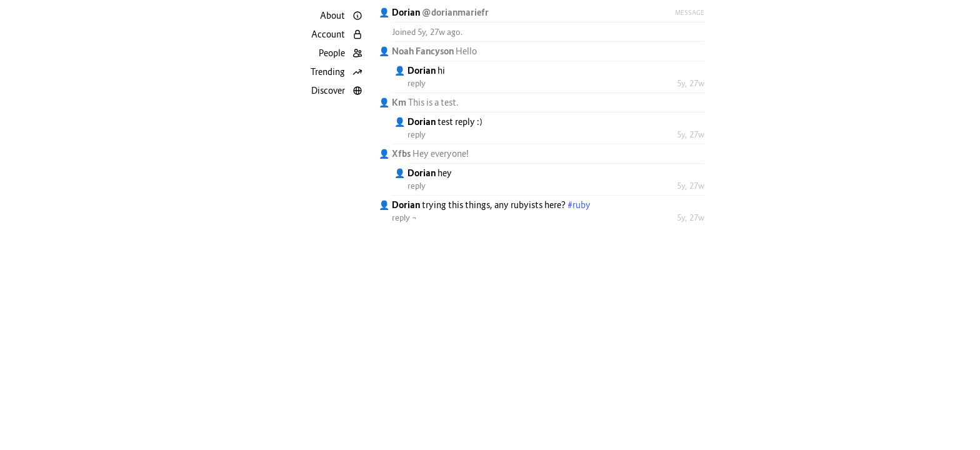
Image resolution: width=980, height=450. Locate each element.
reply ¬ (404, 217)
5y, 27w (691, 83)
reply (417, 83)
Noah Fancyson (424, 51)
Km (400, 102)
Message (690, 12)
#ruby (579, 205)
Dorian (407, 12)
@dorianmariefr (455, 12)
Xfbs (402, 153)
